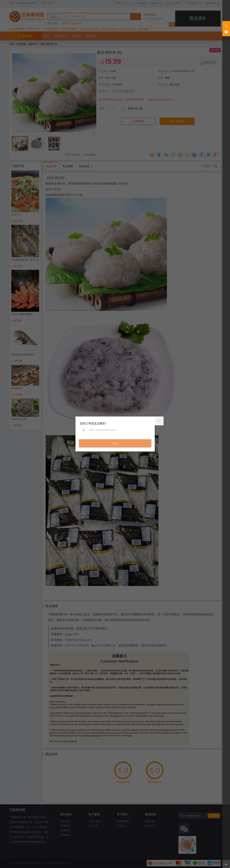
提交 (115, 443)
